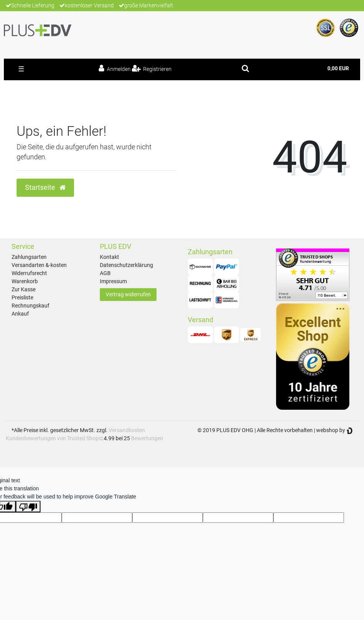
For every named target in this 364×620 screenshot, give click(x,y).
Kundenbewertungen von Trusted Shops (54, 438)
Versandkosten (127, 430)
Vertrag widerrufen (128, 294)
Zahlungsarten (29, 257)
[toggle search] (245, 68)
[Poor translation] (28, 507)
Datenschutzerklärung (126, 265)
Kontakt (110, 257)
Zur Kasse (24, 289)
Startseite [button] (45, 188)
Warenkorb (25, 281)
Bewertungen (147, 438)
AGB (105, 273)
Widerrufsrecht (29, 273)
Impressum (113, 281)
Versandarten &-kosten (39, 265)
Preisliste (22, 297)
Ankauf (20, 314)
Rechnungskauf (30, 306)
